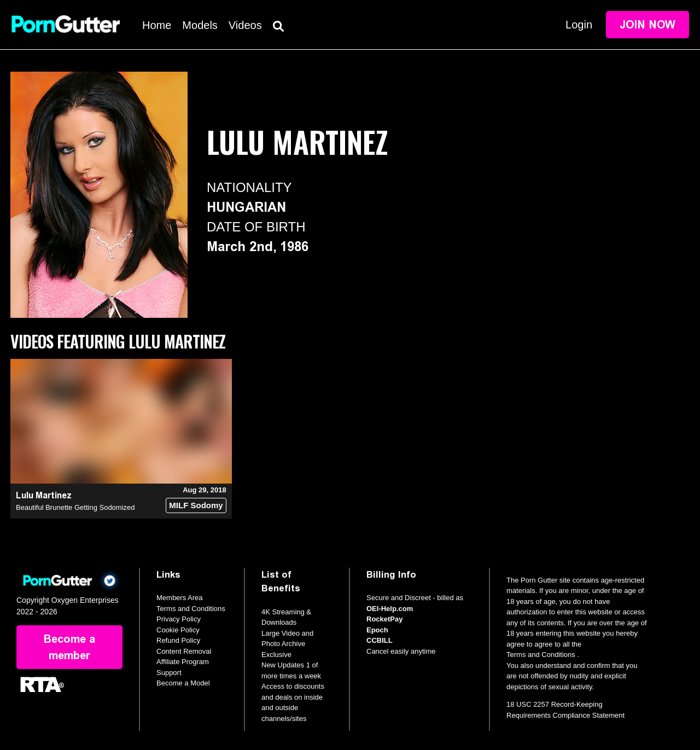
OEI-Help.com (390, 609)
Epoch (377, 630)
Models (200, 25)
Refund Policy (178, 640)
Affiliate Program (183, 662)
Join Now (647, 25)
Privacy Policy (179, 619)
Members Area (180, 598)
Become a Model (183, 683)
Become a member (69, 647)
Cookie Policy (178, 630)
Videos (245, 25)
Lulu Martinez (44, 495)
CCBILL (380, 640)
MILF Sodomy (196, 505)
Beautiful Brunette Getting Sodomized (75, 507)
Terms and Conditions (191, 609)
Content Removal (184, 651)
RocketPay (384, 619)
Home (157, 25)
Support (169, 673)
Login (579, 25)
